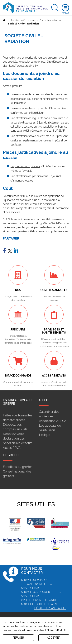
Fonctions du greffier (17, 467)
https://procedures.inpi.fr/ (23, 66)
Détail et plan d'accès (50, 608)
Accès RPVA (12, 448)
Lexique (45, 435)
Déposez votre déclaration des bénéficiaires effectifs (18, 438)
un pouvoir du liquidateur (25, 166)
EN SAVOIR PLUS (56, 630)
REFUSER (18, 638)
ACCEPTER (54, 638)
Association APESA (53, 421)
